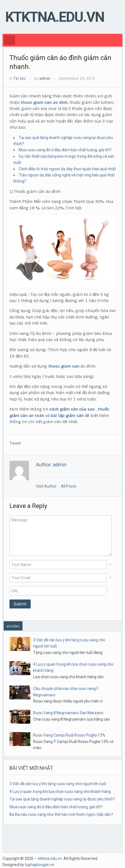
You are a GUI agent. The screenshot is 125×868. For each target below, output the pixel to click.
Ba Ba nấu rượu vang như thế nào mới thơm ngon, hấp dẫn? (61, 814)
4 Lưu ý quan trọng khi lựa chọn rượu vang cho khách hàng (60, 792)
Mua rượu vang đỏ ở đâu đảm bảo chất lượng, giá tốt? (65, 150)
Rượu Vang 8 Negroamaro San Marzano (68, 713)
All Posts (69, 486)
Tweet (15, 443)
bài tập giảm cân (67, 416)
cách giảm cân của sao (72, 409)
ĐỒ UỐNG (13, 626)
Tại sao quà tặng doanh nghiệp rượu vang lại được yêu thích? (62, 799)
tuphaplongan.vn (40, 865)
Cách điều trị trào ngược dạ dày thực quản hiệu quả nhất (67, 169)
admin (45, 78)
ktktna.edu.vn (55, 17)
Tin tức (19, 78)
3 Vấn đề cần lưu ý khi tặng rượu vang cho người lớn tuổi (58, 784)
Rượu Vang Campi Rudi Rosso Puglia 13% (69, 735)
